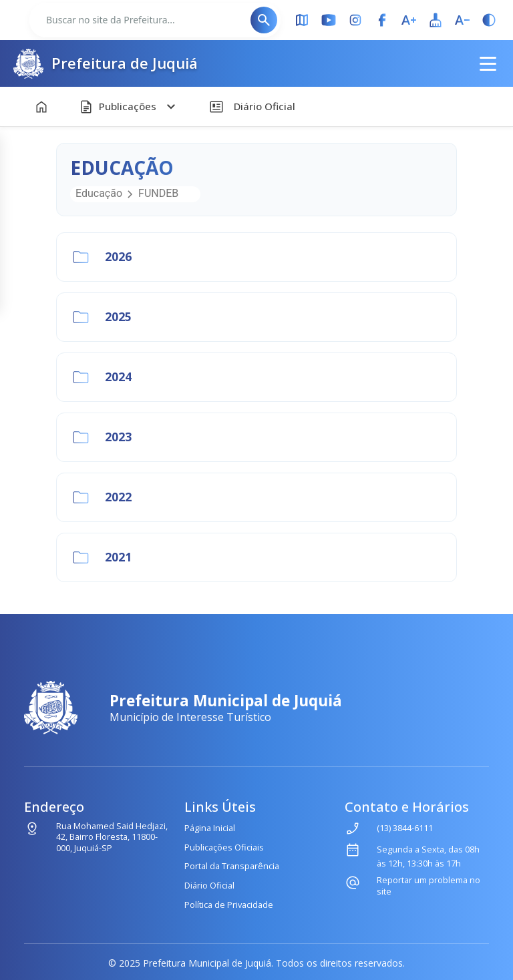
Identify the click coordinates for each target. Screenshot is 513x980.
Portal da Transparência (232, 866)
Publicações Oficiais (224, 847)
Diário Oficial (209, 885)
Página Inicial (210, 828)
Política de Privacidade (229, 905)
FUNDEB (158, 193)
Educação (99, 193)
